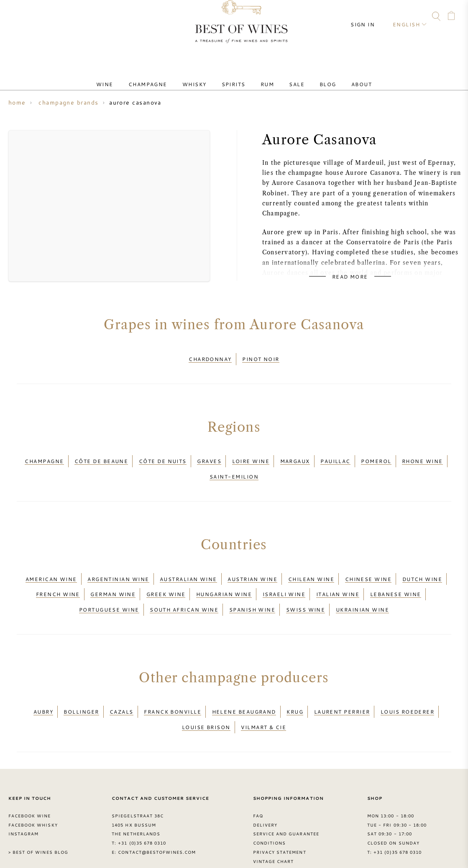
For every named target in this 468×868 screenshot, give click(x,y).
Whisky (205, 77)
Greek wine (166, 571)
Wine (128, 77)
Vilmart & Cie (263, 688)
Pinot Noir (261, 356)
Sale (287, 77)
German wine (113, 571)
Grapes (263, 838)
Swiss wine (306, 581)
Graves (209, 453)
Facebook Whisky (33, 783)
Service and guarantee (286, 792)
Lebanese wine (396, 571)
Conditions (269, 801)
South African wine (184, 581)
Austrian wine (252, 561)
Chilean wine (311, 561)
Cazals (121, 678)
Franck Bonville (173, 678)
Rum (264, 77)
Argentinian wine (118, 561)
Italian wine (338, 571)
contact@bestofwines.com (157, 810)
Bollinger (81, 678)
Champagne (165, 77)
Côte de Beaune (101, 453)
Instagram (64, 18)
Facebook (48, 18)
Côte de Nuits (163, 453)
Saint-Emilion (234, 463)
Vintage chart (274, 819)
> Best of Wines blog (38, 810)
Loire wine (251, 453)
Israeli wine (284, 571)
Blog (311, 77)
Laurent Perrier (342, 678)
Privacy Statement (280, 810)
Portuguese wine (109, 581)
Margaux (295, 453)
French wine (58, 571)
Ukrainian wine (362, 581)
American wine (51, 561)
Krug (295, 678)
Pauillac (335, 453)
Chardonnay (210, 356)
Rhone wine (422, 453)
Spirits (237, 77)
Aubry (43, 678)
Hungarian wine (224, 571)
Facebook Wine (30, 774)
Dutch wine (422, 561)
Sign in (370, 17)
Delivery (265, 783)
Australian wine (188, 561)
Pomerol (376, 453)
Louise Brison (206, 688)
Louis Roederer (407, 678)
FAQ (31, 18)
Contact (15, 18)
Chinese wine (368, 561)
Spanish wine (252, 581)
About (338, 77)
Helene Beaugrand (244, 678)
